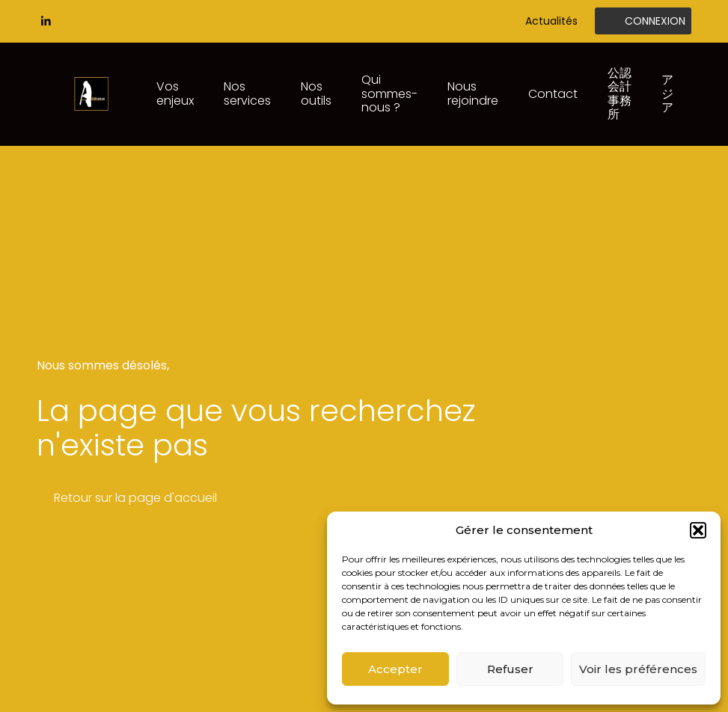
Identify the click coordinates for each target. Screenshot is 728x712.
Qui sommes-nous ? (389, 93)
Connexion (655, 21)
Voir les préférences (638, 669)
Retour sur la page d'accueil (135, 498)
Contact (553, 94)
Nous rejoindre (473, 93)
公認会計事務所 (620, 93)
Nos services (247, 93)
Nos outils (316, 93)
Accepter (395, 669)
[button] (698, 530)
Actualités (551, 21)
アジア (667, 93)
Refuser (510, 669)
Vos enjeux (175, 93)
